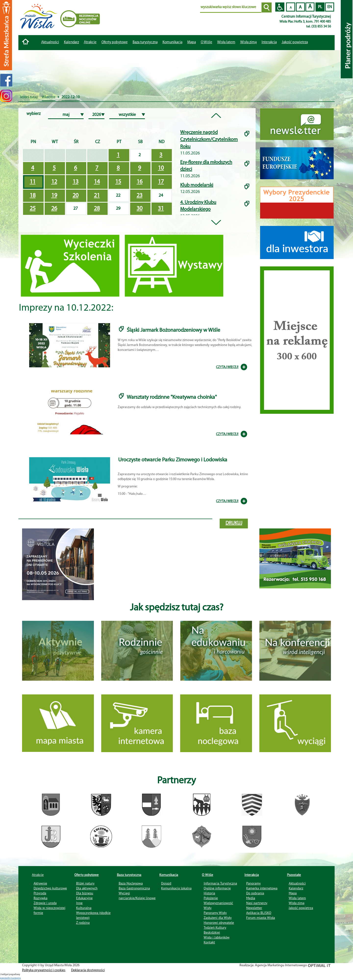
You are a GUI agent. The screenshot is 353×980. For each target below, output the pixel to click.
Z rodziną (83, 923)
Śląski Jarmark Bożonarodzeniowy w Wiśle (173, 330)
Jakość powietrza (295, 42)
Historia (209, 893)
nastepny (16, 978)
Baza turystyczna (129, 875)
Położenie (211, 898)
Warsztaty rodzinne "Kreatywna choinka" (172, 397)
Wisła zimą (248, 42)
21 (97, 196)
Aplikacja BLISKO (259, 913)
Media (251, 898)
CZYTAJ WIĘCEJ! (227, 367)
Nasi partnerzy (257, 903)
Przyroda (40, 893)
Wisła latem (226, 42)
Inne (79, 903)
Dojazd (166, 883)
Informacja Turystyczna (220, 883)
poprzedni (6, 978)
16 (139, 182)
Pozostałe (294, 875)
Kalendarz (71, 42)
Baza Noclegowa (131, 883)
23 (139, 196)
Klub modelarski (197, 185)
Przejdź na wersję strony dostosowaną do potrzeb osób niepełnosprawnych (280, 7)
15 (118, 182)
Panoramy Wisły (215, 913)
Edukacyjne (84, 898)
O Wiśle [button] (207, 42)
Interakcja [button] (269, 42)
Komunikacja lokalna (176, 888)
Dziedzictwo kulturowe (50, 888)
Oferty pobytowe (115, 42)
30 (139, 209)
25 (33, 209)
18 (33, 196)
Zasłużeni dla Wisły (218, 918)
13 (76, 182)
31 (161, 209)
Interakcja (252, 875)
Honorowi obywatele (219, 923)
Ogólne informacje (217, 888)
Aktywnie (40, 883)
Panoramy (253, 883)
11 (33, 182)
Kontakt (209, 942)
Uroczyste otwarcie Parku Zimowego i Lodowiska (173, 460)
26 (54, 209)
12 (54, 182)
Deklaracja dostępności (88, 970)
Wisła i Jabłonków (217, 937)
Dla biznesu (85, 893)
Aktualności (50, 42)
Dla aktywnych (87, 888)
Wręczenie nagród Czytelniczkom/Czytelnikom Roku (209, 140)
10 (161, 168)
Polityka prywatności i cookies (44, 970)
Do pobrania (255, 893)
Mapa (192, 42)
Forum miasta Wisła (261, 918)
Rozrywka (41, 898)
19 (54, 196)
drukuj (234, 523)
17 (161, 182)
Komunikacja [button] (172, 42)
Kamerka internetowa (262, 888)
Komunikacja (169, 875)
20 (76, 196)
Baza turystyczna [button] (145, 42)
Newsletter (254, 908)
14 (97, 182)
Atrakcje (90, 42)
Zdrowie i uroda (45, 903)
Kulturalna (84, 908)
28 (97, 209)
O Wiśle (208, 875)
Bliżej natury (85, 883)
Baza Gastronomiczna (134, 888)
